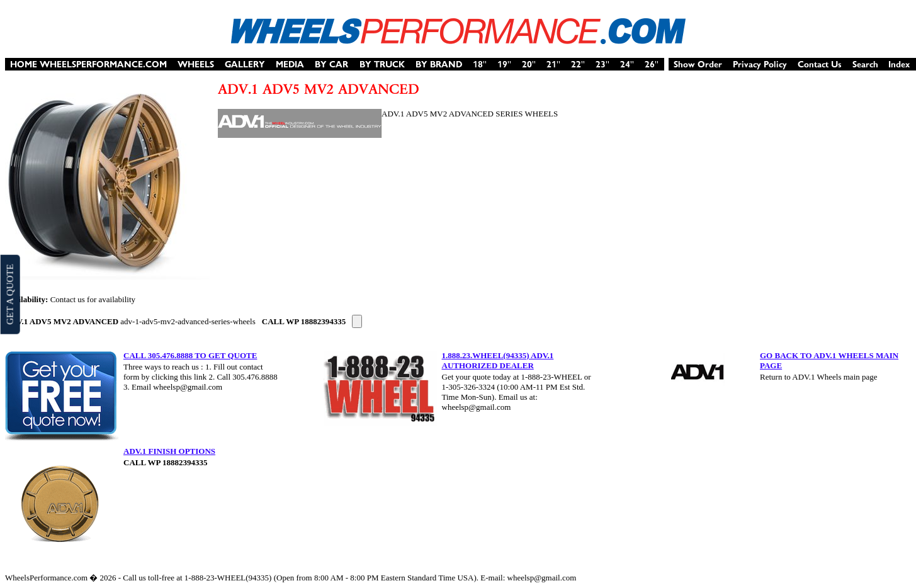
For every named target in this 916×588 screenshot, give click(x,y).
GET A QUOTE (9, 294)
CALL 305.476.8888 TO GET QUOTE (190, 355)
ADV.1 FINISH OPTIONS (169, 451)
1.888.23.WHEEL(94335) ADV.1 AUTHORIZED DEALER (498, 360)
